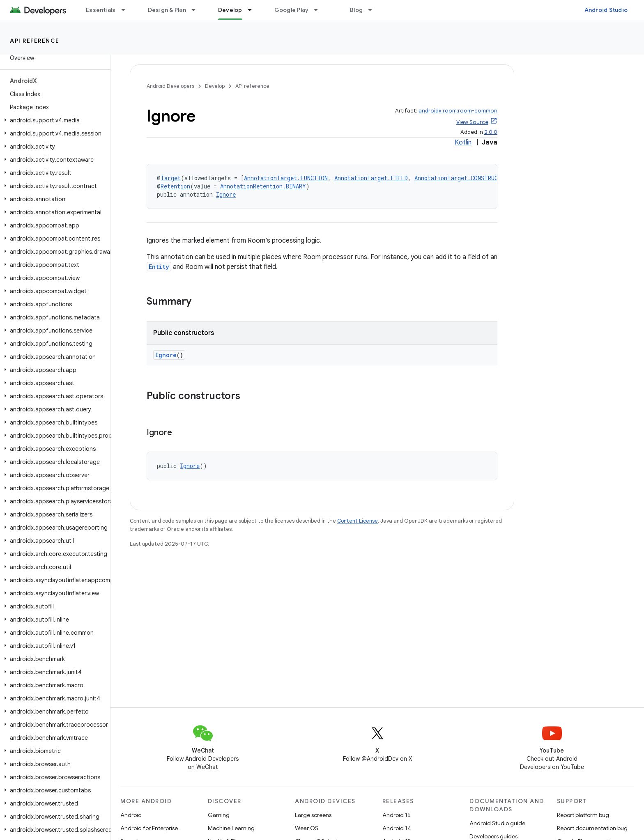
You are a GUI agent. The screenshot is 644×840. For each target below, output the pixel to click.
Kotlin (463, 142)
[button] (54, 120)
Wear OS (307, 828)
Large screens (313, 815)
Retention (175, 186)
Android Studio (606, 10)
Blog (356, 10)
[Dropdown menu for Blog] (374, 10)
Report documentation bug (592, 828)
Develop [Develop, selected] (230, 10)
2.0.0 (491, 132)
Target (171, 178)
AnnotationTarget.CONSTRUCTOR (461, 178)
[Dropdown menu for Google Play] (320, 10)
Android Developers (170, 86)
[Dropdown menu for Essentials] (127, 10)
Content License (358, 521)
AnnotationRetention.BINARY (263, 186)
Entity (159, 267)
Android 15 (397, 815)
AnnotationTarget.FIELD (371, 178)
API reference (35, 41)
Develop (215, 86)
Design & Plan (167, 10)
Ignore (226, 194)
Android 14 (397, 828)
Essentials (101, 10)
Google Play (292, 10)
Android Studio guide (497, 823)
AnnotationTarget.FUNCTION (286, 178)
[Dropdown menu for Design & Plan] (197, 10)
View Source (472, 122)
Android (131, 815)
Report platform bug (583, 815)
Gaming (219, 815)
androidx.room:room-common (458, 111)
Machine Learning (231, 828)
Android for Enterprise (149, 828)
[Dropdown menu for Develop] (253, 10)
